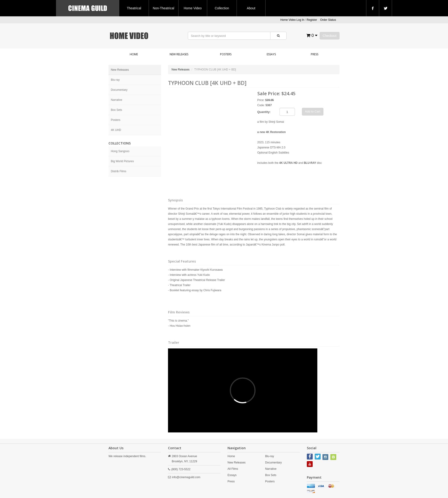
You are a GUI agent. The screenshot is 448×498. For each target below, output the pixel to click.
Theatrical (134, 8)
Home (134, 54)
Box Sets (116, 110)
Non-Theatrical (164, 8)
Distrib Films (119, 171)
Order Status (328, 20)
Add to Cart (313, 111)
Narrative (117, 100)
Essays (271, 54)
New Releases (179, 54)
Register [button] (312, 20)
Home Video (193, 8)
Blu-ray (115, 80)
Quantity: (264, 112)
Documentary (119, 90)
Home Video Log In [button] (292, 20)
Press (315, 54)
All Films (233, 469)
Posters (226, 54)
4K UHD (116, 130)
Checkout (330, 36)
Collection (222, 8)
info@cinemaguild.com (186, 477)
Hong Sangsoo (120, 151)
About (251, 8)
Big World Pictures (122, 161)
